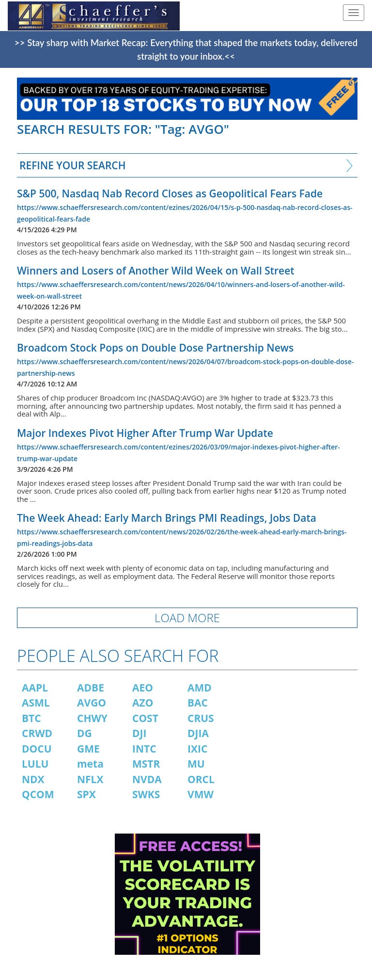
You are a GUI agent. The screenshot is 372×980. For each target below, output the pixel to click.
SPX (86, 794)
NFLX (90, 779)
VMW (201, 794)
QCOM (38, 794)
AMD (200, 688)
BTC (31, 718)
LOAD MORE (187, 618)
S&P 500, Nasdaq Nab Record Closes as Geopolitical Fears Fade (170, 193)
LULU (35, 764)
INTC (144, 749)
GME (88, 749)
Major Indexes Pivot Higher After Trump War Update (145, 433)
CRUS (201, 718)
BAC (198, 703)
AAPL (35, 688)
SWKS (146, 794)
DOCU (37, 749)
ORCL (201, 779)
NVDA (147, 779)
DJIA (198, 733)
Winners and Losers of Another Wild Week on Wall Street (156, 271)
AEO (143, 688)
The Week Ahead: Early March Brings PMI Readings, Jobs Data (167, 518)
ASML (36, 703)
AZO (143, 703)
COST (145, 718)
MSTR (146, 764)
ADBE (91, 688)
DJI (139, 733)
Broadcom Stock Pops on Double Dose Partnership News (155, 348)
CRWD (37, 733)
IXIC (197, 749)
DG (85, 733)
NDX (33, 779)
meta (90, 764)
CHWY (92, 718)
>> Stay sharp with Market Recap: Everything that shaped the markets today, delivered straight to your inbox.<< (186, 49)
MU (196, 764)
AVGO (92, 703)
